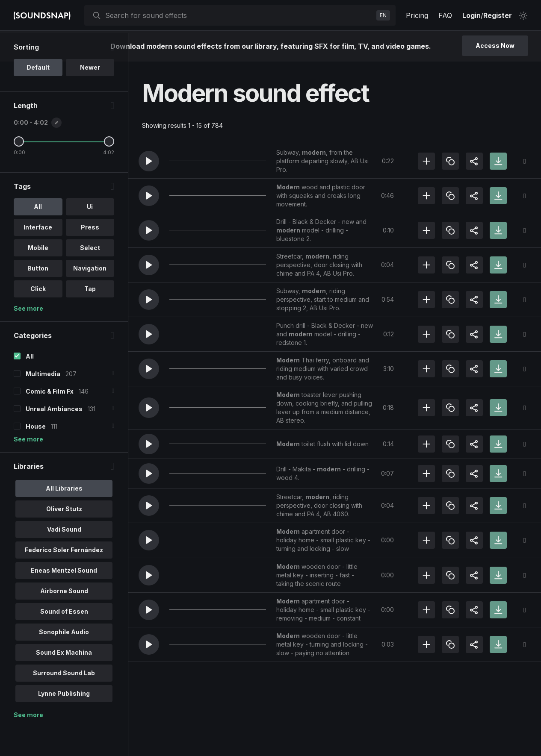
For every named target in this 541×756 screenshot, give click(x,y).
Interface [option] (38, 255)
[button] (149, 161)
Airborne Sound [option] (64, 619)
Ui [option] (90, 235)
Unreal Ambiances (54, 437)
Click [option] (38, 317)
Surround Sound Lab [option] (64, 701)
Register (498, 15)
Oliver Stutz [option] (64, 537)
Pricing (417, 15)
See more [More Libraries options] (28, 743)
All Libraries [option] (64, 516)
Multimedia (43, 402)
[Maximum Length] (109, 170)
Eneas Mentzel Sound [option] (64, 599)
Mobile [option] (38, 276)
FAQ (445, 15)
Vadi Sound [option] (64, 557)
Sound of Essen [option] (64, 640)
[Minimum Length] (19, 170)
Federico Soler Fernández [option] (64, 578)
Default (38, 96)
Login (472, 15)
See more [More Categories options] (28, 467)
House (36, 454)
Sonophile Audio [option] (64, 660)
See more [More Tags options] (28, 337)
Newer (90, 96)
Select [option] (90, 276)
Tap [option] (90, 317)
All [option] (38, 235)
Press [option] (90, 255)
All (30, 384)
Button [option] (38, 296)
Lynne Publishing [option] (64, 722)
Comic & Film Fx (50, 419)
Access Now (495, 46)
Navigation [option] (90, 296)
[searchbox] (239, 15)
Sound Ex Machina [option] (64, 681)
